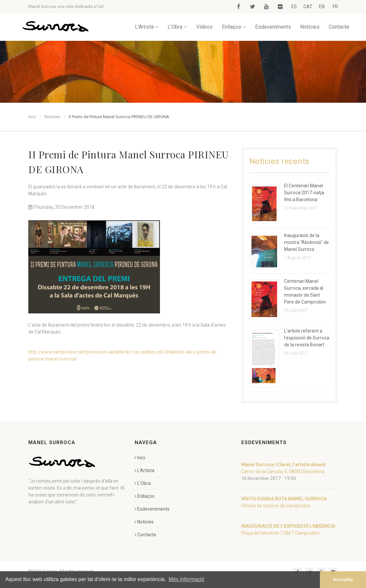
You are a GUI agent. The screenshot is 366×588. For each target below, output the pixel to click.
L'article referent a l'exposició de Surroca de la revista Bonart (307, 338)
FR (335, 7)
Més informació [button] (186, 579)
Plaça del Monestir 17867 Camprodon (280, 533)
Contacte (339, 27)
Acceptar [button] (343, 579)
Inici (32, 117)
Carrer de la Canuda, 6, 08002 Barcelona (283, 471)
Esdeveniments (273, 27)
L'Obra (177, 27)
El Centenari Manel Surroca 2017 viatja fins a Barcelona (304, 193)
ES (294, 7)
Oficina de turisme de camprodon (276, 506)
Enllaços (234, 27)
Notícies (310, 27)
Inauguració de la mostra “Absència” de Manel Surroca (306, 242)
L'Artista (147, 27)
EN (322, 7)
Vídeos (204, 27)
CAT (308, 7)
